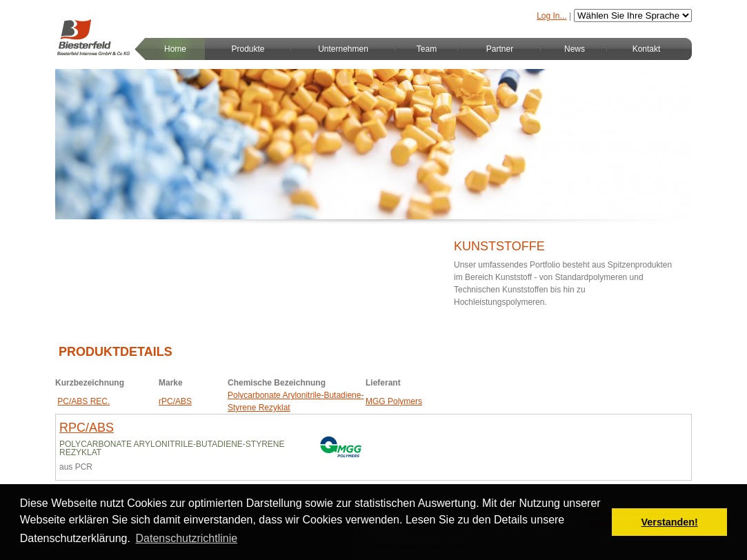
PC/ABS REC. (83, 401)
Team (427, 49)
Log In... (551, 16)
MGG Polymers (394, 401)
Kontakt (647, 49)
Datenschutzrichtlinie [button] (187, 538)
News (575, 49)
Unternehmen (343, 49)
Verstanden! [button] (670, 522)
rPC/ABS (175, 401)
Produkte (248, 49)
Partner (500, 49)
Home (175, 49)
